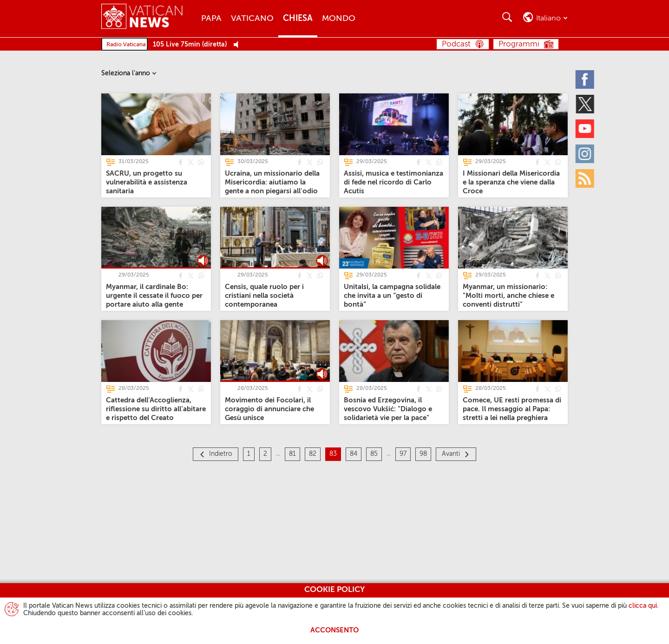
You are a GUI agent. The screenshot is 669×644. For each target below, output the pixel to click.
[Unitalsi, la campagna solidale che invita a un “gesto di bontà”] (392, 296)
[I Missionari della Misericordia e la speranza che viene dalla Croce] (511, 182)
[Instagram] (585, 153)
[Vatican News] (142, 18)
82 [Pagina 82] (313, 454)
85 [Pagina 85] (374, 454)
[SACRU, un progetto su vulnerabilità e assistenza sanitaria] (147, 182)
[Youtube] (585, 129)
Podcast (456, 44)
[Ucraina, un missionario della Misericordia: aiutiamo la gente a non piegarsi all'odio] (272, 182)
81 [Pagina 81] (292, 454)
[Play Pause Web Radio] (239, 45)
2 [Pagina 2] (265, 454)
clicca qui (643, 606)
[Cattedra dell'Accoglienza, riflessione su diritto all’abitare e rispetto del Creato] (156, 409)
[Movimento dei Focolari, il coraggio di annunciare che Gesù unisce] (269, 409)
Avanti (451, 454)
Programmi (519, 44)
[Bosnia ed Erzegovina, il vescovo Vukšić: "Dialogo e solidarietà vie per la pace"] (388, 409)
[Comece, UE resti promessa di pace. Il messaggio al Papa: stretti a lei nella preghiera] (512, 409)
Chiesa (298, 19)
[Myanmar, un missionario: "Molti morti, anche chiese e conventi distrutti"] (508, 296)
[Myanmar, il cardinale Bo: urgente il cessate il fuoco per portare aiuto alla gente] (154, 296)
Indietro (221, 454)
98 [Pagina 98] (423, 454)
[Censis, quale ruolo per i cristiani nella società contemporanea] (264, 296)
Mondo (339, 19)
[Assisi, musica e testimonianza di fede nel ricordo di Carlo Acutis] (394, 182)
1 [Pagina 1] (249, 454)
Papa (211, 19)
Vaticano (252, 19)
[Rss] (585, 178)
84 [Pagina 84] (354, 454)
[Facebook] (585, 79)
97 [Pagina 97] (403, 454)
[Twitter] (585, 104)
